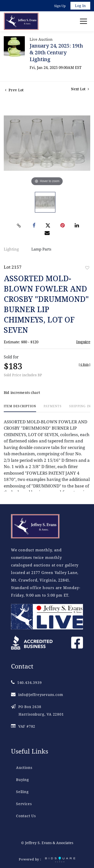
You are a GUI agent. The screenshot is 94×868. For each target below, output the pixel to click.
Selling (22, 792)
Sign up (60, 6)
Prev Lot (14, 90)
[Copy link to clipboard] (19, 226)
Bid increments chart (22, 392)
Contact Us (26, 816)
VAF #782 (23, 726)
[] (84, 365)
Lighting (11, 249)
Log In (80, 6)
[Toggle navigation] (83, 21)
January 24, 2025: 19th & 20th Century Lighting (56, 52)
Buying (23, 780)
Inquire (83, 342)
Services (24, 804)
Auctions (24, 768)
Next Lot (80, 89)
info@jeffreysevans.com (37, 695)
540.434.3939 (26, 683)
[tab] (20, 408)
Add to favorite (87, 268)
